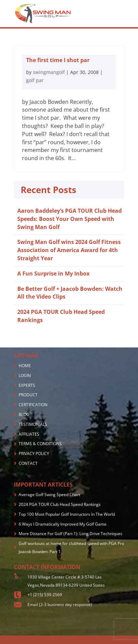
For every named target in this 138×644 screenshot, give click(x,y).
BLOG (24, 414)
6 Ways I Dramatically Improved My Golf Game (63, 524)
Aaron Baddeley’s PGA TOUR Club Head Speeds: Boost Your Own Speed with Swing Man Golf (70, 219)
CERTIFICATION (33, 405)
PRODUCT (28, 395)
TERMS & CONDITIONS (40, 444)
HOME (25, 366)
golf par (35, 80)
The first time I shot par (58, 60)
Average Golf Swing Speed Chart (49, 495)
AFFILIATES (29, 434)
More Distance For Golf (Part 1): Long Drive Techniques (71, 534)
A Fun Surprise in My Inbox (53, 273)
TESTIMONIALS (33, 424)
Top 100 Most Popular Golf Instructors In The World (67, 514)
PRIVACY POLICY (34, 453)
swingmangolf (49, 72)
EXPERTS (27, 385)
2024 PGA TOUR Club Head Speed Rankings (60, 504)
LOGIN (25, 375)
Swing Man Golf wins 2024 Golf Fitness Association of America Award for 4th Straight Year (69, 250)
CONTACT (28, 463)
